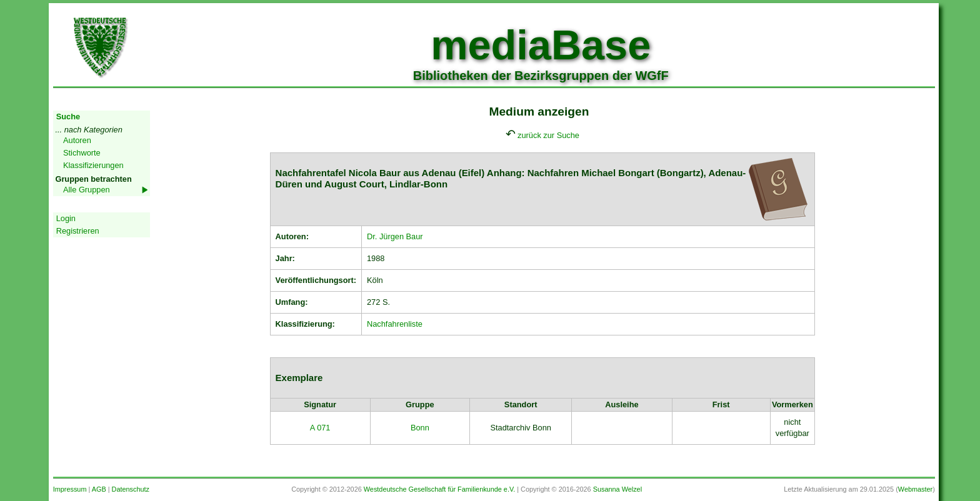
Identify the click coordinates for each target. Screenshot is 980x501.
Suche (68, 117)
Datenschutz (131, 489)
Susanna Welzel (617, 489)
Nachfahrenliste (395, 324)
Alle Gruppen (87, 190)
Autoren (77, 140)
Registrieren (78, 231)
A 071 (320, 428)
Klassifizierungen (93, 165)
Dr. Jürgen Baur (395, 236)
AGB (99, 489)
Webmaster (915, 489)
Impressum (70, 489)
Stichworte (82, 153)
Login (66, 218)
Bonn (420, 428)
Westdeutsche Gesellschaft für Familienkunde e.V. (439, 489)
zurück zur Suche (548, 135)
